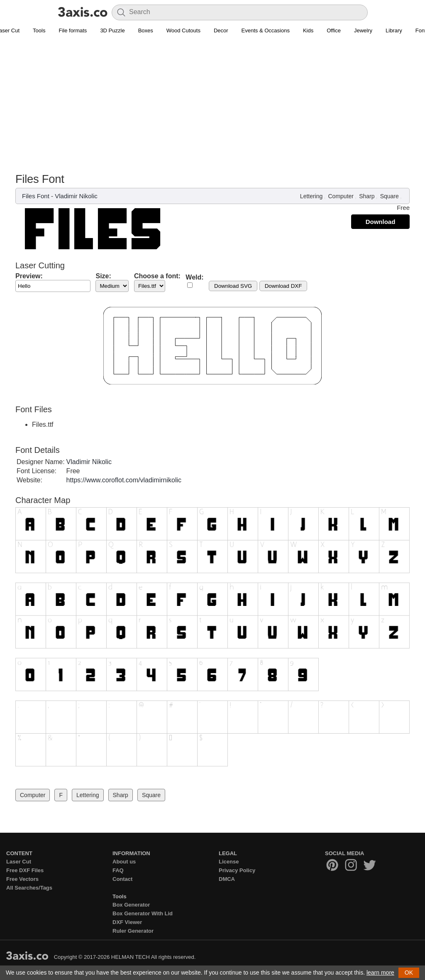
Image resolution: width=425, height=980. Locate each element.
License (229, 862)
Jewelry (363, 30)
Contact (122, 879)
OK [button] (409, 973)
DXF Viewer (127, 922)
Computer (341, 196)
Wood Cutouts (183, 30)
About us (124, 862)
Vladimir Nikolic (76, 196)
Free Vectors (22, 879)
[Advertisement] (212, 100)
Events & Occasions (266, 30)
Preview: (29, 276)
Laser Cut (19, 862)
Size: (103, 276)
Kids (308, 30)
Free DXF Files (25, 870)
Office (334, 30)
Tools (39, 30)
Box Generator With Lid (143, 913)
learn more (380, 973)
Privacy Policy (237, 870)
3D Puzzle (112, 30)
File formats (73, 30)
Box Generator (131, 905)
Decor (221, 30)
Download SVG (233, 286)
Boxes (146, 30)
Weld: (194, 277)
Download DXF (283, 286)
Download (381, 222)
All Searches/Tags (29, 888)
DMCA (227, 879)
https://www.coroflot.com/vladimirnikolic (124, 480)
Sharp (367, 196)
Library (394, 30)
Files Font (36, 196)
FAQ (118, 870)
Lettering (311, 196)
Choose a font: (157, 276)
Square (390, 196)
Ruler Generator (133, 931)
